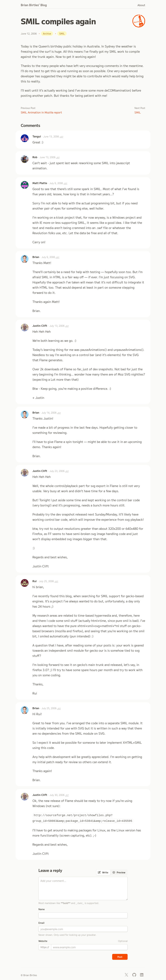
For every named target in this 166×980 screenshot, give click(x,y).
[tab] (103, 872)
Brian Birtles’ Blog (34, 5)
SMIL (138, 112)
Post (120, 957)
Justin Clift (40, 326)
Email (41, 923)
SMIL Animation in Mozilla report (41, 112)
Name (41, 909)
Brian (36, 257)
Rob (35, 157)
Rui (35, 581)
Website (43, 941)
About (141, 5)
